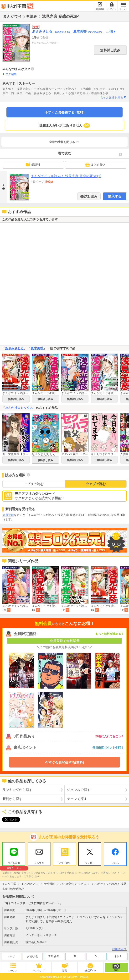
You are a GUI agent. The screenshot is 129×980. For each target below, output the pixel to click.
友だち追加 (14, 862)
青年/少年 (54, 955)
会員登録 (8, 515)
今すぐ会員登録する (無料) (64, 112)
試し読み (91, 196)
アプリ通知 (65, 862)
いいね (115, 862)
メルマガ (39, 862)
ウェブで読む (96, 484)
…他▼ (111, 31)
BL (96, 955)
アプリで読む (34, 484)
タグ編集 (11, 74)
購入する (115, 196)
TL (75, 955)
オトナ (118, 955)
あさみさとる (52, 31)
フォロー (90, 862)
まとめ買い (95, 164)
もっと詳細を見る (113, 98)
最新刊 (33, 164)
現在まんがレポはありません (64, 126)
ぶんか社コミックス (19, 408)
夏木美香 (88, 31)
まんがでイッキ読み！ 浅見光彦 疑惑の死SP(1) (66, 176)
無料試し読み (110, 50)
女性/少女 (33, 955)
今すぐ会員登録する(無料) (64, 762)
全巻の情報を (65, 142)
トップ (11, 955)
